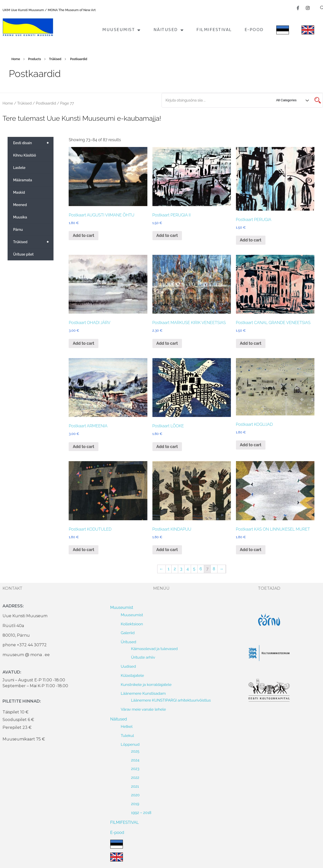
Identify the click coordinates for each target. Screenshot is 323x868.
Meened (20, 205)
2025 (135, 751)
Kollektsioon (132, 624)
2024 (135, 760)
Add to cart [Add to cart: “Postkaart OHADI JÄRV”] (83, 343)
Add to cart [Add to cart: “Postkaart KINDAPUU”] (167, 550)
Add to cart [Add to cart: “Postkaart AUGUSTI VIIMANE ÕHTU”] (83, 235)
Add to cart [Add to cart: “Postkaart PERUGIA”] (251, 240)
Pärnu (18, 230)
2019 (135, 804)
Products (34, 59)
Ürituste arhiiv (143, 657)
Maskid (19, 192)
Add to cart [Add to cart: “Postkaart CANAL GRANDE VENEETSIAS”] (251, 343)
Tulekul (127, 736)
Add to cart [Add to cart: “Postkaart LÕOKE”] (167, 447)
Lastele (19, 168)
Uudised (128, 666)
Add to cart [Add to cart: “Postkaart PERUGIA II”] (167, 235)
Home (16, 59)
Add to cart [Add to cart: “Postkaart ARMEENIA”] (83, 447)
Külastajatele (132, 675)
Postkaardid (46, 103)
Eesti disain (33, 143)
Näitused (169, 30)
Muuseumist (122, 30)
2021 (135, 786)
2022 (135, 778)
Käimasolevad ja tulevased (154, 649)
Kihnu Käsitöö (25, 155)
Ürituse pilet (23, 254)
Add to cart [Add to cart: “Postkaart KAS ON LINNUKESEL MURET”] (251, 550)
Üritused (129, 642)
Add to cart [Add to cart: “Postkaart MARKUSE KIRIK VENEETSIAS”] (167, 343)
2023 (135, 769)
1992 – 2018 (141, 813)
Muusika (20, 217)
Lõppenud (130, 744)
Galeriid (128, 633)
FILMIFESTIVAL (214, 30)
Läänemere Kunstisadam (143, 693)
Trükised (55, 59)
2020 (135, 795)
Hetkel (127, 726)
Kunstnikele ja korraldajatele (146, 685)
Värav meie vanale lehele (143, 709)
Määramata (23, 180)
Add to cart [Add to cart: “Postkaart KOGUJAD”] (251, 445)
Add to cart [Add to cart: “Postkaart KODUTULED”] (83, 550)
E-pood (254, 30)
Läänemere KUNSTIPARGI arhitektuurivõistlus (171, 700)
